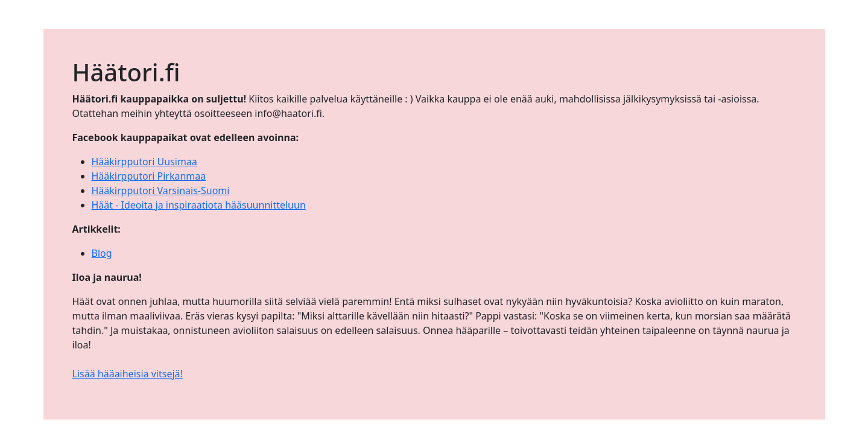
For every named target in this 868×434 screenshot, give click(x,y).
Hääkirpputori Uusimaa (144, 162)
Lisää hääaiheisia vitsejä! (128, 374)
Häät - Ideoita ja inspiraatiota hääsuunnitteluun (199, 205)
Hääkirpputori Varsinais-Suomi (161, 190)
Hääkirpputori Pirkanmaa (149, 176)
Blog (102, 253)
